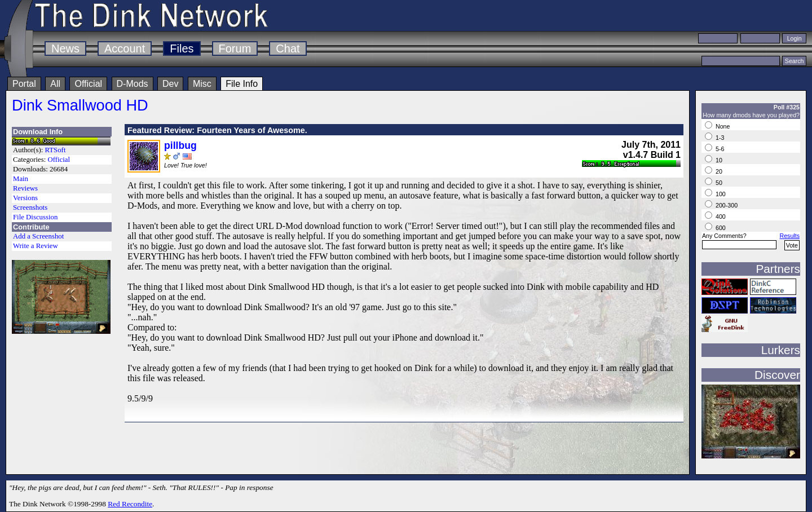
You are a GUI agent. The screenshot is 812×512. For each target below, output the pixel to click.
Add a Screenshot (38, 236)
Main (21, 179)
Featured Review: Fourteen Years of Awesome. (217, 130)
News (65, 48)
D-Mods (133, 84)
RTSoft (56, 150)
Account (125, 48)
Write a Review (36, 246)
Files (182, 48)
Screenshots (30, 208)
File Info (242, 84)
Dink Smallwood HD (80, 105)
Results (789, 236)
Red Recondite (130, 504)
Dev (170, 84)
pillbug (180, 145)
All (55, 84)
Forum (235, 48)
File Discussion (35, 217)
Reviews (25, 188)
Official (88, 84)
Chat (288, 48)
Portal (24, 84)
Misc (202, 84)
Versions (25, 198)
